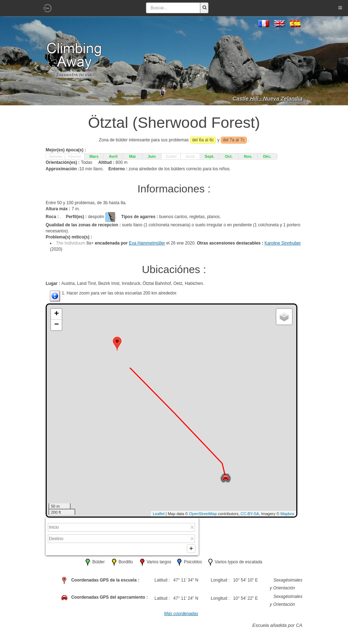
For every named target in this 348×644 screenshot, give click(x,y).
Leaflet (158, 514)
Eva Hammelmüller (147, 243)
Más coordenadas (181, 615)
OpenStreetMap (203, 514)
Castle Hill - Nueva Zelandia (267, 98)
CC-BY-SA (250, 514)
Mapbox (287, 514)
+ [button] (57, 314)
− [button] (57, 325)
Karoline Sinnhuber (283, 243)
